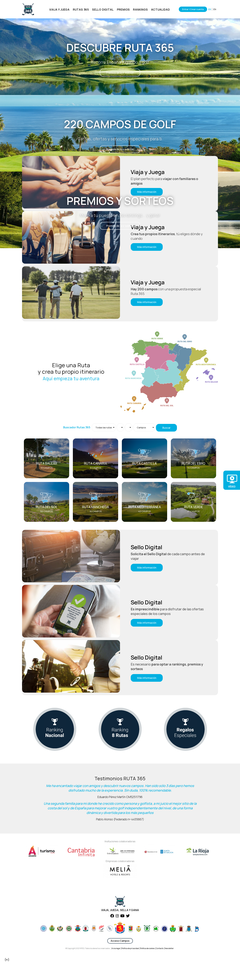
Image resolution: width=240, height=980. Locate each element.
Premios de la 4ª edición (120, 73)
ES (210, 9)
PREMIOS (122, 9)
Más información (147, 247)
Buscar (166, 428)
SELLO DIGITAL (102, 9)
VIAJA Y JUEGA (58, 9)
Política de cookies (147, 964)
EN (215, 9)
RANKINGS (139, 9)
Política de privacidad (130, 964)
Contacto (160, 964)
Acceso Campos (120, 956)
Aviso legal (116, 964)
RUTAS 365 (80, 9)
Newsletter (169, 964)
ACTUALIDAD (159, 9)
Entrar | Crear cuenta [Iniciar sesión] (192, 9)
